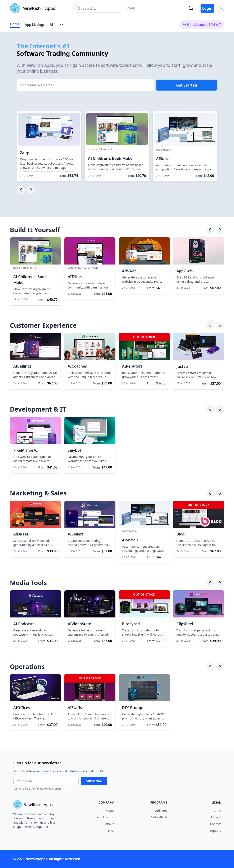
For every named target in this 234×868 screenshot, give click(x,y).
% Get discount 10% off (202, 25)
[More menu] (62, 24)
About (110, 824)
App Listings (35, 25)
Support (215, 831)
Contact (215, 824)
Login (207, 8)
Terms (216, 811)
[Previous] (210, 230)
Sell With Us (159, 817)
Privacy (216, 817)
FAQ (111, 831)
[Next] (220, 230)
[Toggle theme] (222, 8)
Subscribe (94, 781)
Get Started (187, 85)
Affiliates (161, 811)
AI (51, 25)
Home (15, 24)
